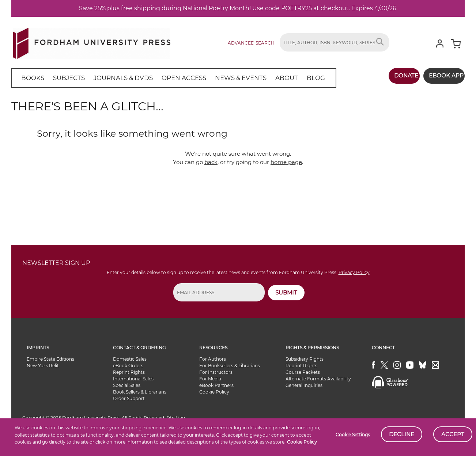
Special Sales (127, 385)
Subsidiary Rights (305, 359)
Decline (402, 434)
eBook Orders (128, 366)
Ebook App (442, 75)
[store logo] (92, 42)
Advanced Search (251, 43)
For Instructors (216, 372)
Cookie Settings (353, 435)
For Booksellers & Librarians (230, 366)
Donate (398, 75)
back (211, 162)
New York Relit (43, 366)
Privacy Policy (354, 272)
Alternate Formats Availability (318, 379)
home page (286, 162)
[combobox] (335, 42)
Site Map (176, 418)
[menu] (165, 78)
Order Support (129, 398)
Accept (453, 434)
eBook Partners (216, 385)
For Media (210, 379)
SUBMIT (286, 292)
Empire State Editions (50, 359)
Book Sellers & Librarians (140, 392)
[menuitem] (31, 78)
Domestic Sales (130, 359)
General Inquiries (304, 385)
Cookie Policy (302, 442)
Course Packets (303, 372)
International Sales (133, 379)
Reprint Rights (129, 372)
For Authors (213, 359)
